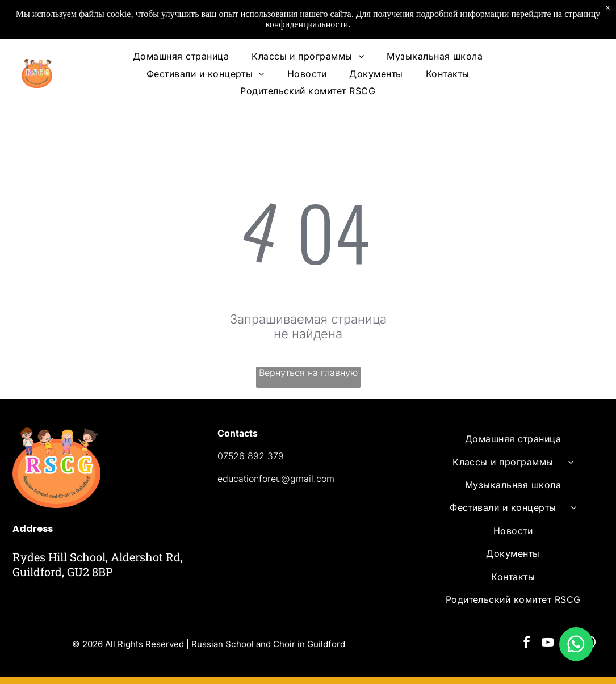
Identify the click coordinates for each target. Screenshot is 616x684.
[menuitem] (181, 56)
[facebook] (527, 644)
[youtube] (548, 644)
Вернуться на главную (308, 372)
